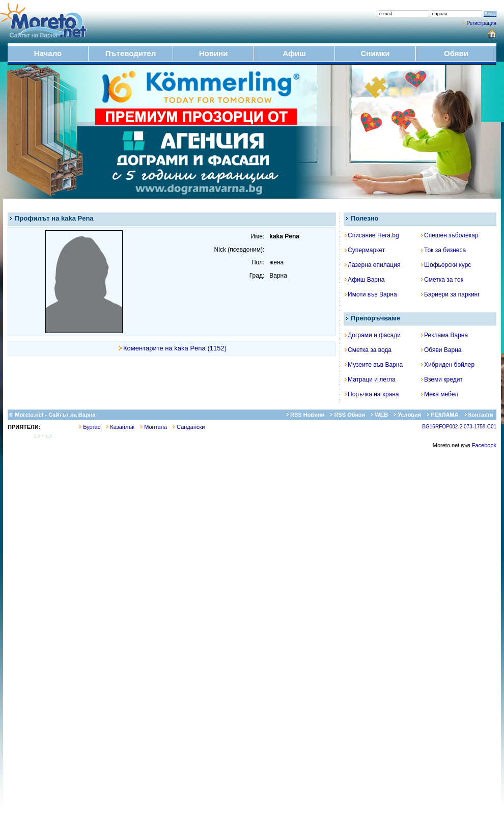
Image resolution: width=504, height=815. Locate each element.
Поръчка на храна (372, 394)
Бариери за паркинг (451, 294)
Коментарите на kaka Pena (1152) (175, 348)
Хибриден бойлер (448, 365)
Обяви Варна (441, 350)
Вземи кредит (442, 379)
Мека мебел (440, 394)
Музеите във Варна (374, 365)
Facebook (484, 445)
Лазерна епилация (372, 265)
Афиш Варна (365, 280)
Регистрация (482, 23)
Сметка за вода (368, 350)
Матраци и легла (370, 379)
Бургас (90, 427)
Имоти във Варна (371, 294)
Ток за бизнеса (443, 250)
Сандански (189, 427)
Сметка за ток (442, 280)
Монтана (154, 427)
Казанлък (120, 427)
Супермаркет (365, 250)
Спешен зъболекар (450, 235)
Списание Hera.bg (372, 235)
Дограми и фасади (373, 335)
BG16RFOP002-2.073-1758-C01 (459, 427)
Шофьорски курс (446, 265)
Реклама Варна (444, 335)
